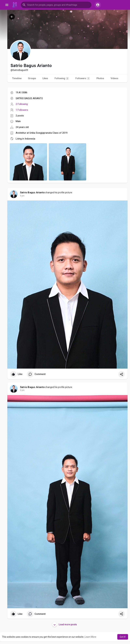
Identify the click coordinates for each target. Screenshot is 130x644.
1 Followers (22, 110)
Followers (83, 78)
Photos (100, 78)
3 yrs (22, 196)
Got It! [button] (123, 637)
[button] (56, 5)
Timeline (17, 78)
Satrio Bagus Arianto (32, 193)
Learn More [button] (90, 637)
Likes (45, 78)
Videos (114, 78)
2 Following (22, 104)
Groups (32, 78)
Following (62, 78)
